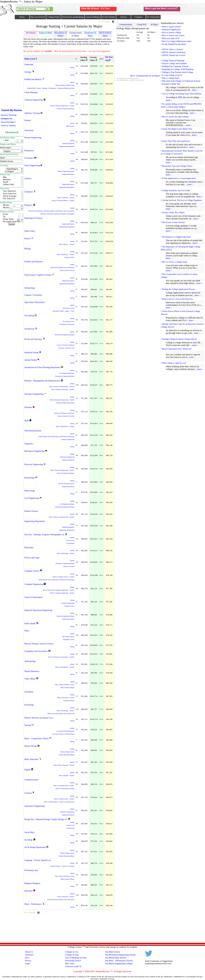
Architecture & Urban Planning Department (42, 367)
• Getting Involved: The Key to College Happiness (181, 200)
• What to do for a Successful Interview (177, 299)
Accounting (29, 316)
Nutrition (28, 407)
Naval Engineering (32, 165)
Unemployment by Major (75, 34)
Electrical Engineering (34, 464)
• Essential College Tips (171, 84)
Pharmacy (28, 205)
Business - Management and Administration (42, 381)
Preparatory (29, 151)
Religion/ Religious (32, 883)
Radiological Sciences (33, 218)
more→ (195, 90)
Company (138, 17)
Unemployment (126, 24)
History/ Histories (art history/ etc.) (39, 718)
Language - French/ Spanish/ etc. (38, 860)
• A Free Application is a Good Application (178, 178)
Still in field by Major (105, 34)
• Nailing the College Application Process (178, 289)
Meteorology (30, 491)
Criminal (28, 793)
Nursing (28, 725)
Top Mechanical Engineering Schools (120, 955)
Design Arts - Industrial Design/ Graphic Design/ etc (46, 819)
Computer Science (32, 571)
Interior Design (31, 746)
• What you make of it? (170, 38)
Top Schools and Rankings (73, 17)
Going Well (142, 24)
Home (22, 17)
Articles (124, 17)
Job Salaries (31, 33)
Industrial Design (31, 353)
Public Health (30, 624)
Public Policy (30, 231)
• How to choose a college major (174, 262)
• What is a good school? (171, 27)
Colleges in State (72, 955)
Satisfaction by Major (90, 34)
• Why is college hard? (170, 78)
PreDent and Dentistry (34, 262)
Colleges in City (72, 952)
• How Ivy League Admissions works (176, 41)
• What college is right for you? (174, 363)
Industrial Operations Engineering (38, 610)
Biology (28, 249)
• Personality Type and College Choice (177, 166)
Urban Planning (31, 92)
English (28, 770)
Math (27, 421)
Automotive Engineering (35, 806)
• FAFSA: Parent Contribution (173, 52)
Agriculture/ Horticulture (35, 302)
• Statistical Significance (171, 30)
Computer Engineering (34, 584)
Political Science (31, 511)
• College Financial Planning (173, 61)
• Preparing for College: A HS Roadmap (177, 69)
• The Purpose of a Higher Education (176, 237)
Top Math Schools (112, 952)
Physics (28, 239)
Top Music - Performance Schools (119, 961)
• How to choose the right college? (175, 117)
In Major (154, 24)
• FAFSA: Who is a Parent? (172, 49)
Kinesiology (29, 478)
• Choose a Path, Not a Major (173, 213)
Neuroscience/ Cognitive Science (38, 275)
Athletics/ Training (32, 113)
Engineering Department (34, 521)
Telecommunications (33, 431)
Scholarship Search (73, 961)
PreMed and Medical (33, 79)
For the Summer (109, 17)
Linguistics (29, 444)
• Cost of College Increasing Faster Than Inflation (181, 94)
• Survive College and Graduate (174, 63)
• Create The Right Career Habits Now (177, 129)
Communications (31, 780)
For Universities (153, 17)
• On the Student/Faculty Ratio (173, 44)
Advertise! (29, 955)
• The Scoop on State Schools (173, 222)
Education (29, 891)
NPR (180, 97)
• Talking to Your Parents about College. (177, 72)
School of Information (33, 597)
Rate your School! (38, 17)
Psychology (29, 705)
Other (27, 631)
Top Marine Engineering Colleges (119, 964)
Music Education (31, 759)
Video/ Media (30, 679)
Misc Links (70, 964)
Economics (29, 158)
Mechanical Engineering (34, 451)
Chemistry (29, 192)
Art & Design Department (35, 847)
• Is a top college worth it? (171, 75)
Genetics (28, 178)
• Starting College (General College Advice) (179, 339)
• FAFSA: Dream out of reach (173, 55)
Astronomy (29, 130)
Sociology (29, 840)
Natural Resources (32, 671)
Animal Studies (31, 360)
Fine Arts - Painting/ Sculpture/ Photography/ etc (44, 535)
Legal (27, 964)
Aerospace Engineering (34, 394)
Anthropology (30, 661)
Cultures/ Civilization (33, 295)
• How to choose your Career (173, 35)
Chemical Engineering (34, 100)
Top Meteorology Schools (116, 958)
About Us (29, 952)
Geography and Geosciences (36, 651)
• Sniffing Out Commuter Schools (175, 66)
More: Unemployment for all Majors (145, 76)
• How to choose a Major (171, 33)
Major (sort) (30, 59)
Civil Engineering (32, 498)
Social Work (29, 832)
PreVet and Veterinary (33, 339)
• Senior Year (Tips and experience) (175, 141)
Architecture (29, 329)
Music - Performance (33, 904)
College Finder (54, 17)
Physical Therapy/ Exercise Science (39, 644)
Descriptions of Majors (61, 34)
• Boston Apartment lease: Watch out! (176, 349)
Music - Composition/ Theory (37, 739)
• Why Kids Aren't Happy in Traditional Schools (180, 81)
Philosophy (29, 548)
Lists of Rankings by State (76, 958)
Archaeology (30, 288)
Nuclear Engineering (33, 138)
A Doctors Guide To (73, 966)
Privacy (28, 961)
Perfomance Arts (31, 870)
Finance (28, 120)
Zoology (28, 72)
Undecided (29, 65)
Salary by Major (46, 33)
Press (27, 958)
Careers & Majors (93, 17)
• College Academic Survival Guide (175, 190)
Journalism (29, 692)
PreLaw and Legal (32, 558)
